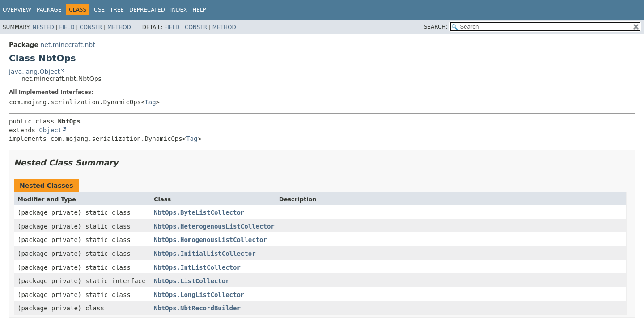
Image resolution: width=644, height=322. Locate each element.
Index (179, 10)
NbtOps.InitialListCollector (205, 254)
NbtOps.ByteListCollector (199, 212)
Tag (150, 102)
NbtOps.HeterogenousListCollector (214, 226)
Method (119, 27)
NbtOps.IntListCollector (197, 267)
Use (99, 10)
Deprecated (147, 10)
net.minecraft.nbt (68, 45)
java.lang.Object (34, 72)
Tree (117, 10)
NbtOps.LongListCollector (199, 295)
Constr (91, 27)
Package (49, 10)
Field (67, 27)
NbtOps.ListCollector (192, 281)
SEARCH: (436, 27)
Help (199, 10)
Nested (43, 27)
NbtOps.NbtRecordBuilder (197, 308)
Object (50, 130)
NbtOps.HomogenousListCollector (210, 240)
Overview (17, 10)
